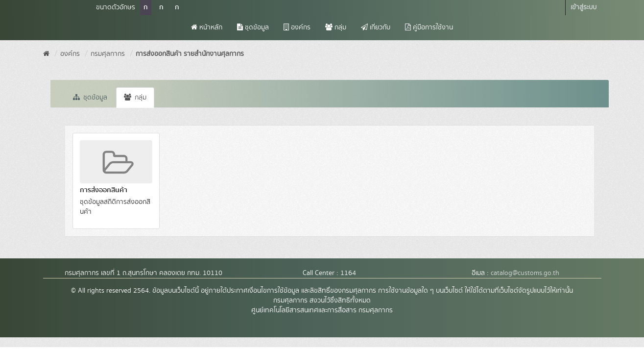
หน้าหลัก (207, 27)
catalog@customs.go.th (525, 273)
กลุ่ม (336, 27)
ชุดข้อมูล (253, 27)
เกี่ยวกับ (376, 27)
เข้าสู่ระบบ (584, 7)
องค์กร (297, 27)
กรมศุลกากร (108, 54)
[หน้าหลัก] (46, 54)
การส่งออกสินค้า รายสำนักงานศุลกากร (190, 54)
